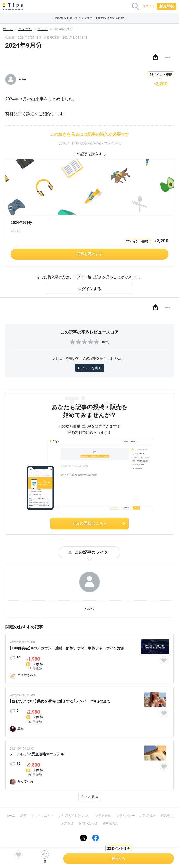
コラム (43, 29)
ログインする (89, 289)
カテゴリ (25, 29)
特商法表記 (110, 823)
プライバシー (125, 816)
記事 (23, 816)
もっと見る (90, 797)
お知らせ (67, 823)
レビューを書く (90, 368)
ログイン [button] (148, 6)
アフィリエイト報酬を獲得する (98, 18)
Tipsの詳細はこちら (99, 523)
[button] (155, 57)
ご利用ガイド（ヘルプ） (74, 816)
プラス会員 (103, 816)
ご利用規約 (148, 816)
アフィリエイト (43, 816)
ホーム (8, 29)
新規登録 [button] (167, 6)
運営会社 (167, 816)
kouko (90, 609)
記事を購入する (89, 254)
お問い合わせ (88, 823)
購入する (118, 859)
